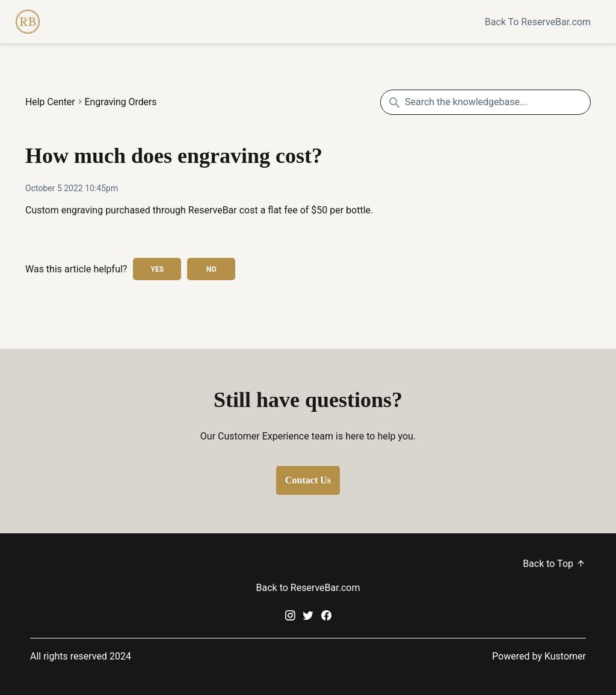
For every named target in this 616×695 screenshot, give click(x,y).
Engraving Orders (121, 102)
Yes (158, 269)
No (211, 269)
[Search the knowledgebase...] (485, 102)
